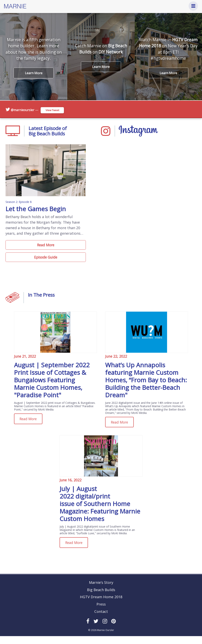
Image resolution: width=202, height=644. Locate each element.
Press (101, 612)
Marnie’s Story (101, 590)
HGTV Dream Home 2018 (101, 605)
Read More (46, 251)
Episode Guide (46, 264)
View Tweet (54, 110)
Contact (101, 619)
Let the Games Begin (37, 214)
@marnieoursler (23, 110)
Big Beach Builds (101, 598)
